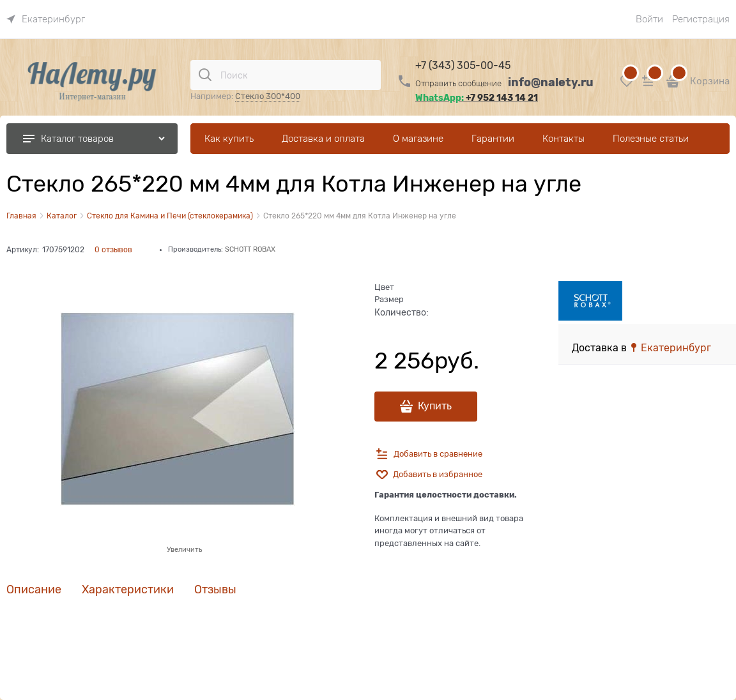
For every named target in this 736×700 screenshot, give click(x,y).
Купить (435, 406)
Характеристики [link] (128, 590)
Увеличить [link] (184, 549)
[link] (46, 19)
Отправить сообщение (458, 83)
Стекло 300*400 (268, 96)
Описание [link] (34, 590)
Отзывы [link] (215, 590)
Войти (649, 19)
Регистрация (701, 19)
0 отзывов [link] (113, 250)
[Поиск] (205, 75)
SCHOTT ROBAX (250, 249)
